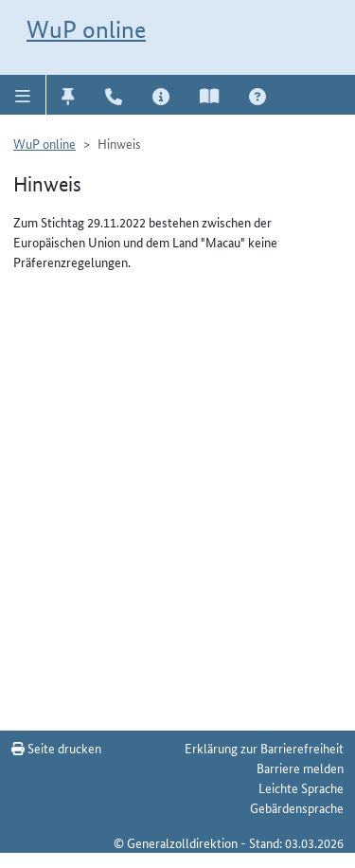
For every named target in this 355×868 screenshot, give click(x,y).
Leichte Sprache (301, 787)
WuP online (86, 29)
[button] (23, 95)
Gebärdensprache (297, 807)
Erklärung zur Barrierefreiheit (264, 748)
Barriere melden (300, 768)
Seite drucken (56, 748)
